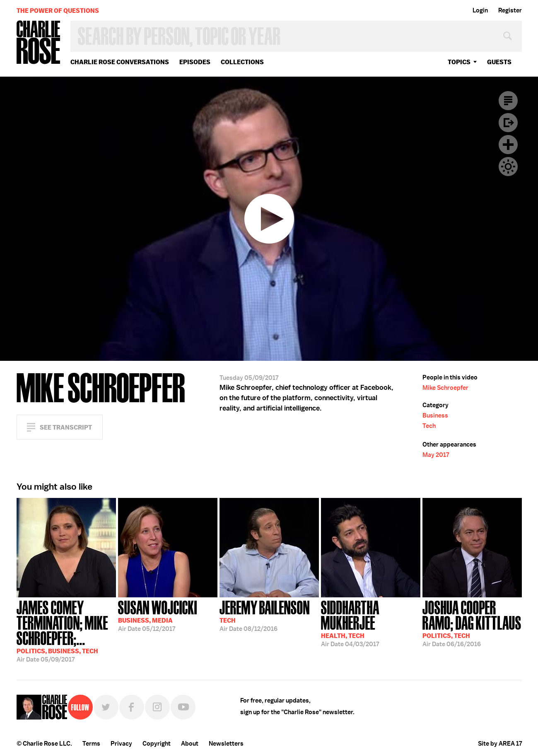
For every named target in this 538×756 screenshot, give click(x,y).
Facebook (132, 707)
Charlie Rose (39, 43)
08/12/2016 (265, 615)
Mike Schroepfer (445, 388)
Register (510, 10)
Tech (429, 426)
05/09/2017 (66, 630)
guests (499, 62)
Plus (508, 145)
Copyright (157, 744)
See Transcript (66, 427)
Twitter (106, 707)
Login (480, 10)
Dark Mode (508, 167)
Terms (91, 744)
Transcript (508, 101)
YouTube (183, 707)
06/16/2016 (472, 623)
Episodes (195, 62)
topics (459, 62)
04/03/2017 (371, 623)
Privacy (121, 744)
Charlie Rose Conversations (120, 62)
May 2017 (436, 455)
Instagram (157, 707)
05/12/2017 (158, 615)
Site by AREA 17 (500, 744)
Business (435, 415)
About (190, 744)
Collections (242, 62)
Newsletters (226, 744)
